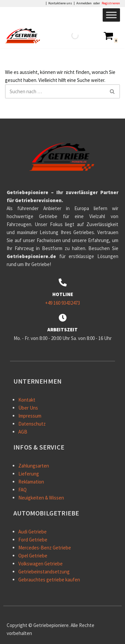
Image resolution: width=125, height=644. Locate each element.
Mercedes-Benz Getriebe (45, 548)
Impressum (30, 416)
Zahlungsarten (34, 466)
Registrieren (111, 3)
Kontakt (27, 400)
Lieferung (29, 474)
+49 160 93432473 (62, 303)
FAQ (22, 490)
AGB (23, 432)
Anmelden (84, 3)
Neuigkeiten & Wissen (41, 498)
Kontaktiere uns (60, 3)
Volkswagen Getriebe (40, 564)
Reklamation (31, 482)
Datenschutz (32, 424)
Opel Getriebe (33, 556)
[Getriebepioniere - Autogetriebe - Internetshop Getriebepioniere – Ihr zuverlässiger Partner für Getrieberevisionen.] (25, 36)
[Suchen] (55, 91)
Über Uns (28, 408)
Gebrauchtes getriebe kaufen (49, 580)
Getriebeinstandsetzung (44, 572)
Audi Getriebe (32, 532)
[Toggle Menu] (111, 15)
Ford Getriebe (33, 540)
